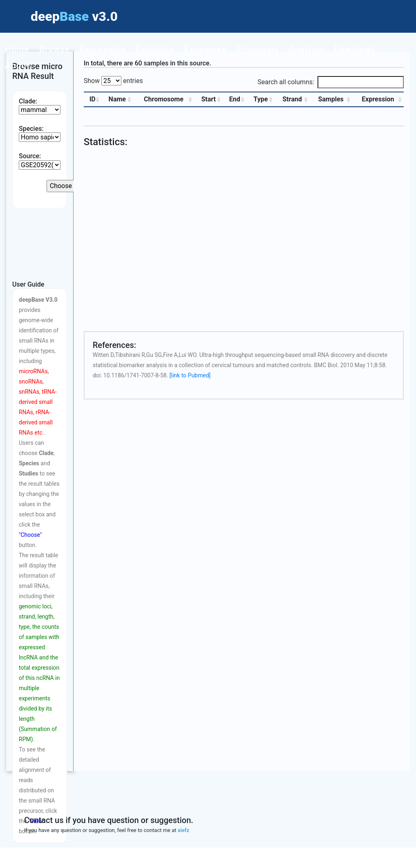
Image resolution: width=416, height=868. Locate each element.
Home (17, 49)
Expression (103, 49)
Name (117, 99)
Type (261, 99)
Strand (292, 99)
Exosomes (206, 49)
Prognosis (258, 49)
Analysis (307, 49)
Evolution (155, 49)
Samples (331, 99)
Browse (55, 49)
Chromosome (164, 99)
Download (354, 49)
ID (92, 99)
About (17, 65)
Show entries (113, 81)
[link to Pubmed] (190, 375)
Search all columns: (331, 82)
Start (208, 99)
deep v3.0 (74, 16)
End (234, 99)
